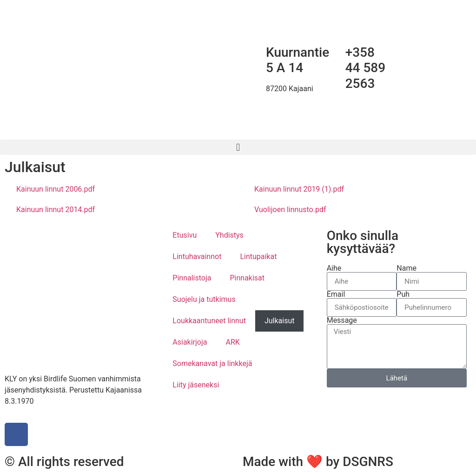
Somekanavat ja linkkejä (212, 363)
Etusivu (185, 235)
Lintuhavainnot (197, 256)
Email (336, 294)
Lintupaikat (258, 256)
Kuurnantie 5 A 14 (297, 60)
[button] (238, 147)
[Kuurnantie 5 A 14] (254, 53)
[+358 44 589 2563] (334, 53)
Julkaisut (280, 321)
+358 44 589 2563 (366, 68)
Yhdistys (229, 235)
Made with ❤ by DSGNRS (318, 462)
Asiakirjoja (190, 342)
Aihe (334, 268)
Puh (403, 294)
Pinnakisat (247, 278)
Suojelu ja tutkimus (204, 299)
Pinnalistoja (192, 278)
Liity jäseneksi (196, 385)
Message (342, 320)
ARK (233, 342)
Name (407, 268)
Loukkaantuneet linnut (209, 321)
